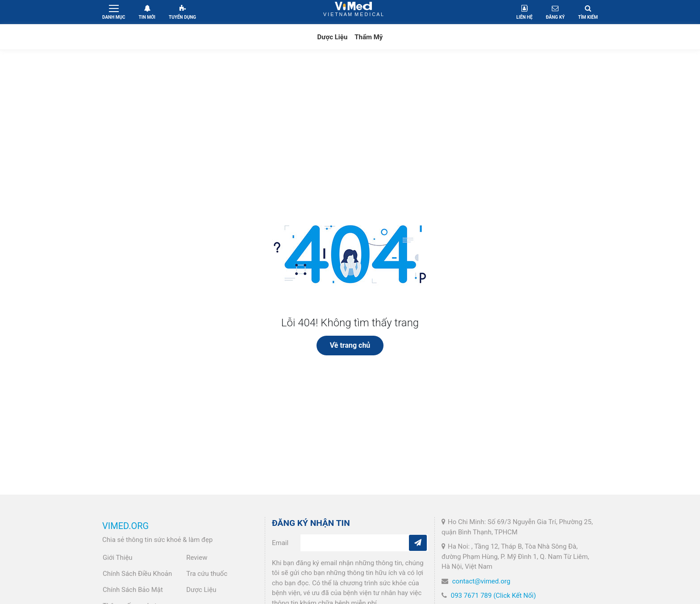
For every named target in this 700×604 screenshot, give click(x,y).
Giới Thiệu (118, 558)
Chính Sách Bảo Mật (133, 590)
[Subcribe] (418, 543)
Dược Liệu (333, 37)
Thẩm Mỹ (369, 37)
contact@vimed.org (481, 581)
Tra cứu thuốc (207, 574)
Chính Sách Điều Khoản (137, 574)
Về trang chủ (350, 345)
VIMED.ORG (125, 526)
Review (197, 558)
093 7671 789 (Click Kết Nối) (494, 596)
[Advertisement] (350, 126)
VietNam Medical (354, 12)
